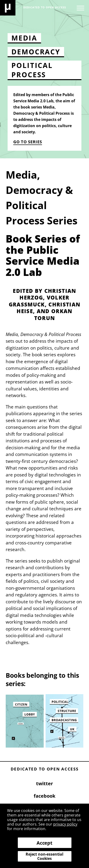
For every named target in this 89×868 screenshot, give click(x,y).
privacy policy (65, 824)
